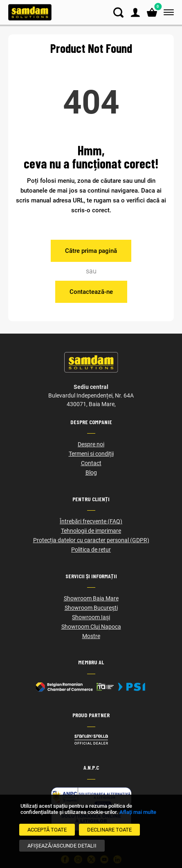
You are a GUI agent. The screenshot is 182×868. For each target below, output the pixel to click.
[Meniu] (167, 12)
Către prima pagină (91, 251)
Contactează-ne (91, 292)
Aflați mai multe (138, 812)
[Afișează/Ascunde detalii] (62, 846)
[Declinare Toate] (109, 830)
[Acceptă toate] (47, 830)
